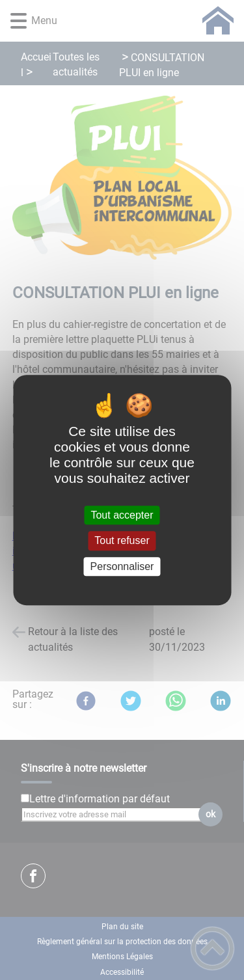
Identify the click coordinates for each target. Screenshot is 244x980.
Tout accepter (122, 515)
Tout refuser (122, 541)
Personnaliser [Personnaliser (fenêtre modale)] (122, 566)
